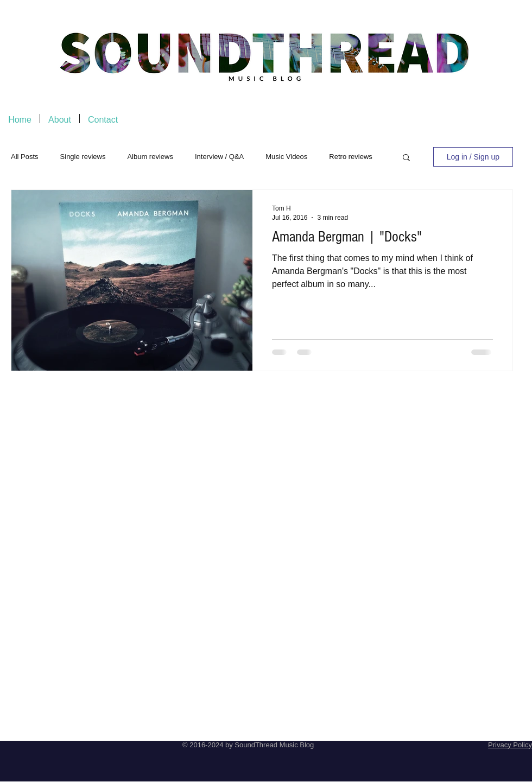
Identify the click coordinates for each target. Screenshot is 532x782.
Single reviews (83, 157)
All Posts (25, 157)
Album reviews (150, 157)
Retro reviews (350, 157)
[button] (406, 158)
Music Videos (286, 157)
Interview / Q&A (219, 157)
